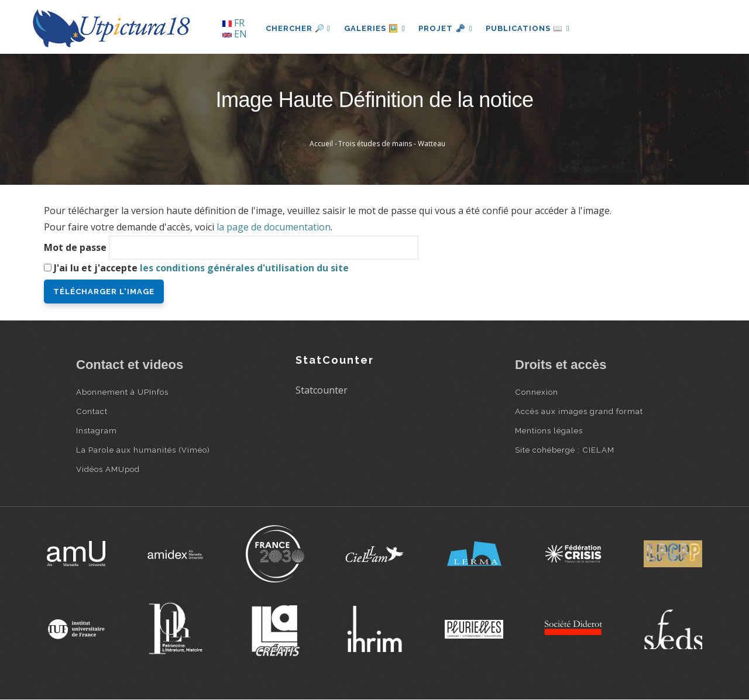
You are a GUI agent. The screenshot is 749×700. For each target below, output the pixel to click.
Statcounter (322, 390)
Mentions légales (549, 430)
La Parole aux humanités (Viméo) (143, 450)
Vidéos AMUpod (108, 469)
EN (235, 34)
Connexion (537, 392)
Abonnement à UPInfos (122, 392)
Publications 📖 (530, 28)
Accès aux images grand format (579, 411)
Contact (92, 411)
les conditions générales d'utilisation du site (244, 268)
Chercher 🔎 (298, 28)
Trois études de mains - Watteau (392, 144)
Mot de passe (75, 247)
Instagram (97, 430)
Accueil (321, 144)
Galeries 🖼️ (375, 28)
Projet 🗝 (447, 28)
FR (233, 23)
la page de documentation (274, 227)
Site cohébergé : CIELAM (565, 450)
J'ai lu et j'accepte (201, 268)
